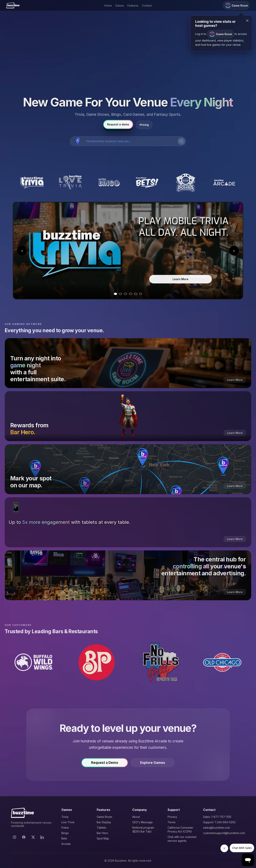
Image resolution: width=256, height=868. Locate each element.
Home (108, 5)
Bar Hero (102, 833)
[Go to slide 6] (141, 294)
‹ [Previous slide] (22, 251)
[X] (33, 837)
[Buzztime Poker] (186, 183)
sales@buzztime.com (217, 828)
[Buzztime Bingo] (109, 183)
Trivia (65, 817)
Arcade (66, 844)
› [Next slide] (234, 251)
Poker (65, 828)
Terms (172, 822)
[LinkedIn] (42, 837)
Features (133, 5)
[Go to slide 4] (131, 294)
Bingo (65, 833)
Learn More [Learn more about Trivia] (181, 279)
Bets (64, 838)
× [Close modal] (247, 21)
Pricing (144, 125)
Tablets (101, 828)
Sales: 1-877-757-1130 (217, 817)
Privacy (172, 817)
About (136, 817)
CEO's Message (142, 822)
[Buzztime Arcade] (224, 183)
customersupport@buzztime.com (224, 833)
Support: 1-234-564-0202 (219, 822)
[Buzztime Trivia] (32, 183)
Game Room (104, 817)
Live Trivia (68, 822)
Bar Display (104, 822)
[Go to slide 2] (120, 294)
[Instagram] (14, 837)
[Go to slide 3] (125, 294)
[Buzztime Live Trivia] (70, 183)
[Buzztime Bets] (147, 183)
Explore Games (153, 763)
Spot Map (103, 838)
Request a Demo (105, 763)
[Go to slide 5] (136, 294)
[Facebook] (24, 837)
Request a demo (118, 124)
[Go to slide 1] (115, 294)
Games (120, 5)
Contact (147, 5)
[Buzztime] (13, 5)
